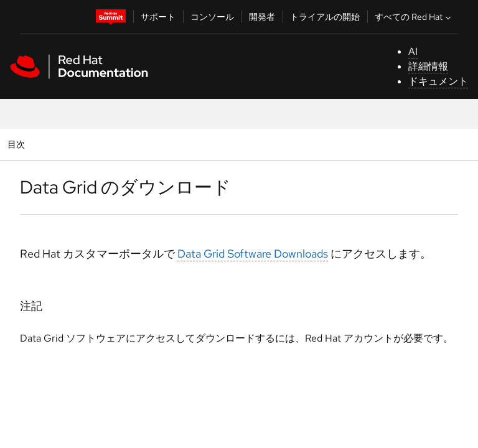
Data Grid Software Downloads (253, 254)
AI (413, 51)
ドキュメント (438, 81)
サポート (158, 17)
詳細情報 (428, 66)
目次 (18, 144)
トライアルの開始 (325, 17)
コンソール (212, 17)
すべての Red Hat (414, 17)
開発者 (262, 17)
